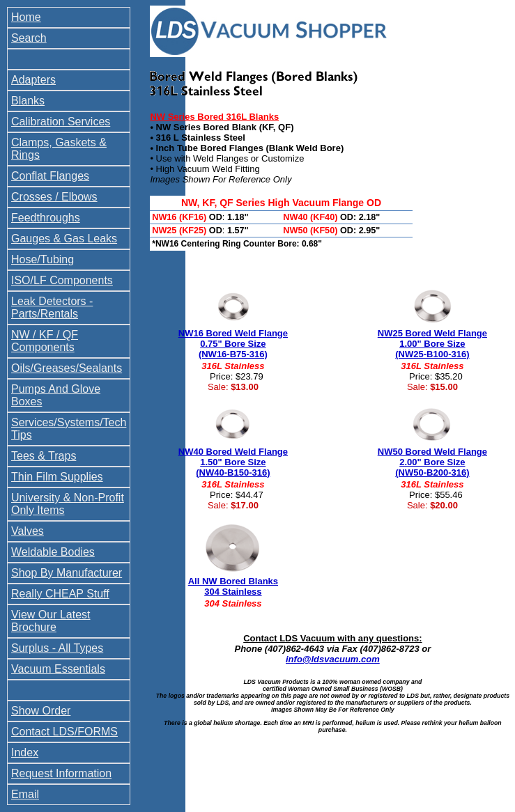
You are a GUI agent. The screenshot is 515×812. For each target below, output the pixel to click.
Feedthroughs (46, 218)
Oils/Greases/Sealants (67, 368)
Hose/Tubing (43, 259)
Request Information (61, 773)
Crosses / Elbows (54, 197)
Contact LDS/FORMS (64, 732)
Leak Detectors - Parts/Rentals (52, 307)
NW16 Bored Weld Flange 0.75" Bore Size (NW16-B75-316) (233, 344)
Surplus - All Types (57, 648)
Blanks (28, 101)
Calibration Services (61, 122)
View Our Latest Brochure (51, 621)
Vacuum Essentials (58, 669)
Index (25, 752)
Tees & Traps (44, 456)
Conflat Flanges (50, 176)
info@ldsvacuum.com (333, 659)
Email (25, 794)
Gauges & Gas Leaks (64, 239)
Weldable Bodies (53, 552)
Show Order (41, 711)
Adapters (33, 80)
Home (26, 17)
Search (29, 38)
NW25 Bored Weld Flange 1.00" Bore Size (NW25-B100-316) (432, 344)
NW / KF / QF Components (45, 341)
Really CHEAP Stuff (60, 594)
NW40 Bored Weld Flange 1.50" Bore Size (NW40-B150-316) (233, 462)
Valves (28, 531)
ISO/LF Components (62, 280)
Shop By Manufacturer (67, 573)
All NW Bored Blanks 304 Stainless (233, 586)
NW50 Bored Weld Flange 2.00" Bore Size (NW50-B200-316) (432, 462)
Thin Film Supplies (57, 477)
